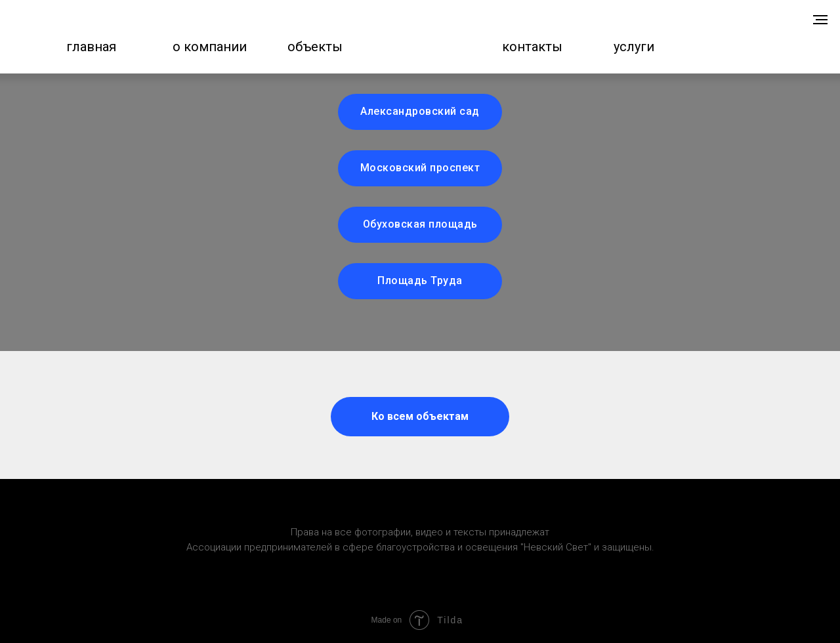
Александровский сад (420, 111)
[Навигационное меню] (820, 20)
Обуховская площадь (420, 224)
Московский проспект (420, 168)
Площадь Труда (420, 280)
